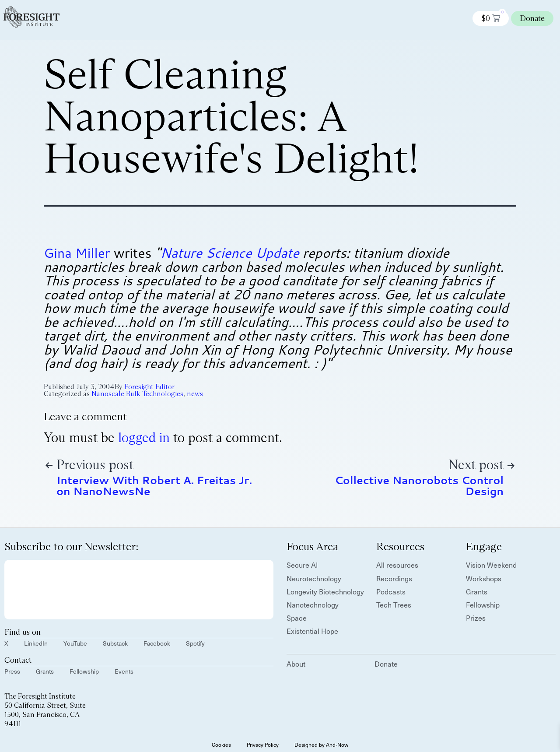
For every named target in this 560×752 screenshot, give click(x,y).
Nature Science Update (229, 253)
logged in (144, 437)
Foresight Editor (149, 387)
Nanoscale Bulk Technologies (137, 394)
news (195, 394)
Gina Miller (77, 253)
